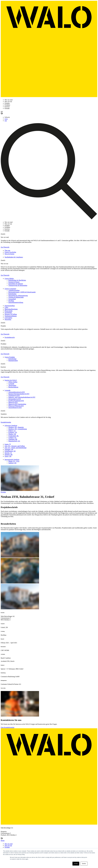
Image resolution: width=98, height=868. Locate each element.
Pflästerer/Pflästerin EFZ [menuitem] (16, 406)
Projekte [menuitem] (7, 847)
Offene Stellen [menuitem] (13, 382)
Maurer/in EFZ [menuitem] (13, 402)
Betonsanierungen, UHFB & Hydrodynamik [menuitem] (22, 292)
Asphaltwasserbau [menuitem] (14, 290)
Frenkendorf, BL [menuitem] (14, 436)
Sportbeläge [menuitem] (8, 313)
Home (3, 841)
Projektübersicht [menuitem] (10, 337)
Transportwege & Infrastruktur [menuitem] (18, 285)
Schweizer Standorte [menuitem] (11, 425)
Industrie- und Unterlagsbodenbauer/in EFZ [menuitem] (22, 397)
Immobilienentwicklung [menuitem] (16, 302)
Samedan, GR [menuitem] (9, 449)
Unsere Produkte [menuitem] (10, 357)
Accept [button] (76, 864)
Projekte (3, 492)
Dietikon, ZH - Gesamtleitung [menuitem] (18, 429)
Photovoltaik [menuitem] (9, 311)
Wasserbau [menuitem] (8, 319)
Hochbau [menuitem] (11, 301)
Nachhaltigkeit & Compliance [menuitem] (14, 257)
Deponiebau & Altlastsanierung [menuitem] (18, 296)
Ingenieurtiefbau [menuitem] (10, 306)
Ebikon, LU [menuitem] (12, 431)
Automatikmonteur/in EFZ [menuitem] (17, 392)
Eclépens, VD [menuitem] (13, 432)
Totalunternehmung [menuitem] (11, 316)
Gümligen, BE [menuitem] (13, 439)
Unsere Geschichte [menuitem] (10, 252)
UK (6, 121)
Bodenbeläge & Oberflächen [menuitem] (17, 280)
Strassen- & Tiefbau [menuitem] (11, 314)
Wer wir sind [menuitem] (9, 844)
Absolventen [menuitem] (12, 385)
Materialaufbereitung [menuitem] (11, 309)
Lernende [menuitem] (11, 384)
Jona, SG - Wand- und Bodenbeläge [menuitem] (16, 448)
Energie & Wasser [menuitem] (14, 282)
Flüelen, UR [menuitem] (12, 434)
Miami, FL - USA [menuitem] (14, 461)
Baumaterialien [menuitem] (13, 361)
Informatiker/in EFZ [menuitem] (15, 399)
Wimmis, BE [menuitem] (9, 455)
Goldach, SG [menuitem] (12, 438)
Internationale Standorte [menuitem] (12, 460)
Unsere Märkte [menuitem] (9, 279)
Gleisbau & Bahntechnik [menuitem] (16, 297)
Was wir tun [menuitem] (8, 845)
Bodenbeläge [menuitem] (12, 294)
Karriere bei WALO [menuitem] (11, 380)
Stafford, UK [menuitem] (12, 463)
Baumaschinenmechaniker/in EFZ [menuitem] (19, 394)
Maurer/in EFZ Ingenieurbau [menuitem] (17, 404)
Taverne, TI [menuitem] (8, 453)
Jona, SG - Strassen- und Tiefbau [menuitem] (15, 446)
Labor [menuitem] (6, 307)
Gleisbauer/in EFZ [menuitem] (14, 395)
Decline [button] (84, 864)
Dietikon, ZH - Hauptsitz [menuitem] (16, 427)
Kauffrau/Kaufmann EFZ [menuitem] (16, 401)
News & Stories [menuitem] (9, 254)
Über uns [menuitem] (7, 250)
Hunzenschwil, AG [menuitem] (14, 441)
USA (6, 119)
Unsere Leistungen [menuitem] (10, 289)
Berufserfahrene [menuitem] (13, 387)
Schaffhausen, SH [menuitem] (10, 451)
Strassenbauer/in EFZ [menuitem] (15, 408)
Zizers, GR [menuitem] (8, 456)
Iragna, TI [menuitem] (8, 444)
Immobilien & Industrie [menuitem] (16, 284)
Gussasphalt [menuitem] (12, 299)
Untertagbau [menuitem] (8, 318)
